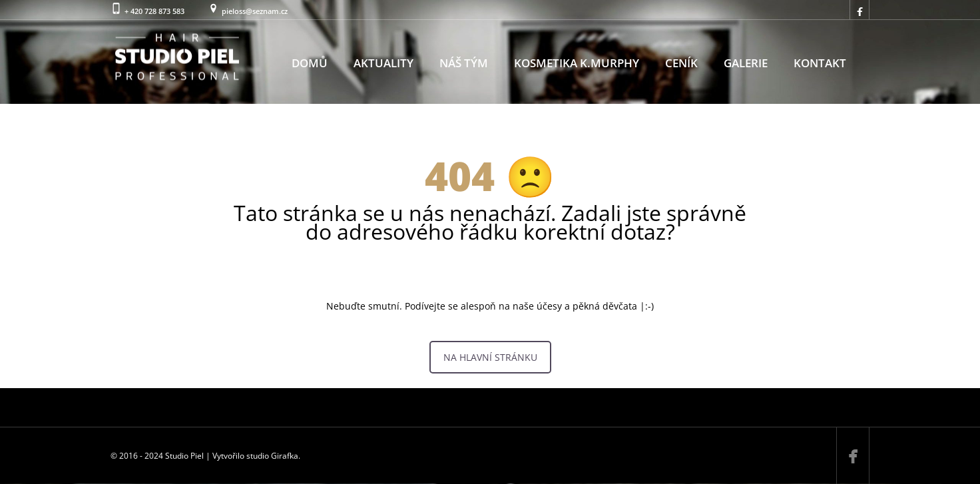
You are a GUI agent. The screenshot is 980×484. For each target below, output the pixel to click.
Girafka (285, 456)
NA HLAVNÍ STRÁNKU (490, 357)
